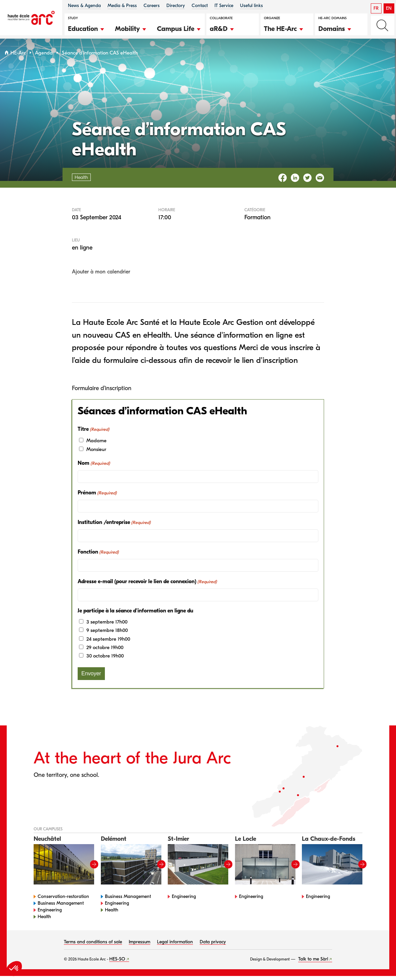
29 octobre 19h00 (105, 651)
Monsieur (96, 453)
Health (44, 921)
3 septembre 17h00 (107, 626)
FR (376, 8)
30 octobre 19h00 (105, 660)
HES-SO (117, 963)
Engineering (50, 914)
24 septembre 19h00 (108, 643)
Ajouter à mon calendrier (101, 276)
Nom (94, 467)
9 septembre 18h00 (107, 634)
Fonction (98, 556)
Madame (96, 445)
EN (389, 8)
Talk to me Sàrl (313, 963)
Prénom (97, 497)
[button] (86, 28)
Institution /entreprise (114, 526)
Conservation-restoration (63, 900)
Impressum (140, 946)
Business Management (61, 907)
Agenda (44, 57)
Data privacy (213, 946)
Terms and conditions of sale (93, 946)
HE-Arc (18, 57)
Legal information (175, 946)
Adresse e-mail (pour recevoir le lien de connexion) (147, 586)
